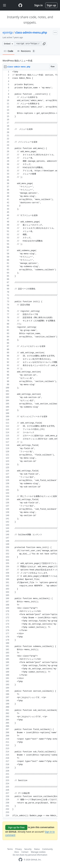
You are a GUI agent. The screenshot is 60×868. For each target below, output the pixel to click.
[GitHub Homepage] (20, 860)
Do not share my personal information (30, 855)
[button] (44, 44)
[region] (30, 444)
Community (48, 849)
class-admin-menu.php (31, 32)
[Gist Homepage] (20, 5)
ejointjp (8, 32)
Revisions (26, 51)
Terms (10, 849)
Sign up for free (16, 827)
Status (37, 849)
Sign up (51, 5)
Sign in (39, 5)
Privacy (19, 849)
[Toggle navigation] (4, 5)
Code (9, 51)
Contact (25, 852)
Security (28, 849)
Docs (17, 852)
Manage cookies (38, 852)
